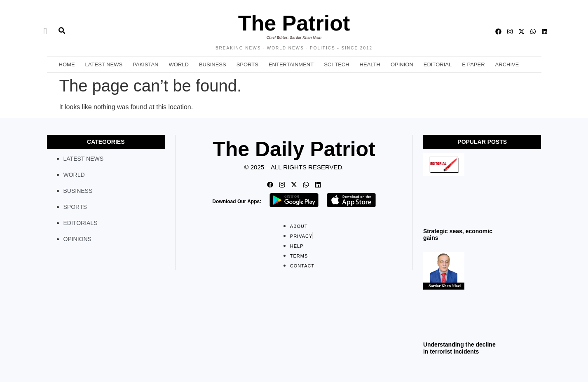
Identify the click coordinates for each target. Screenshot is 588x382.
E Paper (473, 64)
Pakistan (145, 64)
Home (67, 64)
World (179, 64)
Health (370, 64)
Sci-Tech (336, 64)
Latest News (104, 64)
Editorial (438, 64)
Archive (507, 64)
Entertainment (291, 64)
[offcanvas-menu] (45, 32)
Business (213, 64)
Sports (247, 64)
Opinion (402, 64)
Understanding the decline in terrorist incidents (459, 348)
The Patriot (294, 23)
